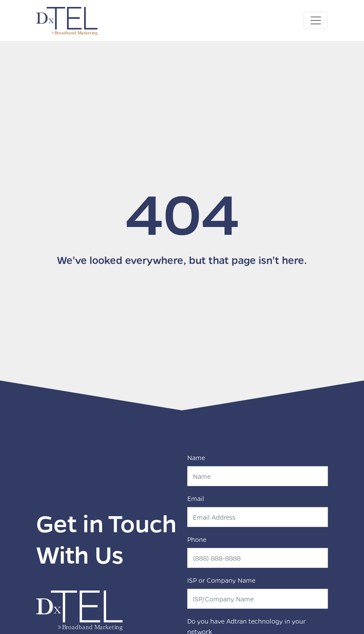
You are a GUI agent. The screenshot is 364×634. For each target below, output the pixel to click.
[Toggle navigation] (316, 20)
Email (196, 498)
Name (196, 457)
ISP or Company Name (221, 580)
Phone (197, 539)
